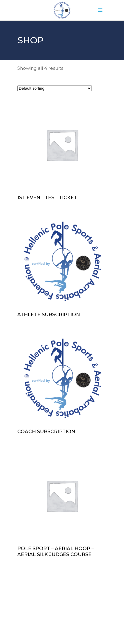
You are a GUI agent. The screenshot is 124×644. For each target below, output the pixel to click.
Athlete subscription (49, 315)
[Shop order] (55, 88)
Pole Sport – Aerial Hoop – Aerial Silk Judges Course (56, 552)
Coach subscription (46, 432)
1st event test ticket (47, 198)
